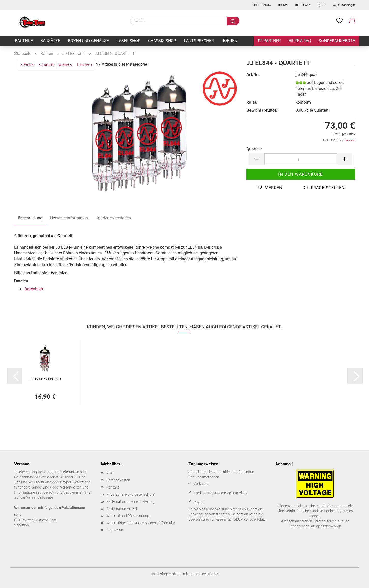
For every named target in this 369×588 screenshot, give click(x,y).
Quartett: (254, 149)
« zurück (46, 65)
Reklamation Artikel (122, 509)
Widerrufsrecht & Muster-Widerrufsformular (141, 523)
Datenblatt (34, 289)
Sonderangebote (337, 41)
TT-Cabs (303, 5)
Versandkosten (118, 480)
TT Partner (269, 41)
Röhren (229, 41)
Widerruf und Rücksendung (128, 516)
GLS (17, 515)
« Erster (27, 65)
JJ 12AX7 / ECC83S (45, 379)
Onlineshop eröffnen (166, 574)
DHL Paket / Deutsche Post (35, 520)
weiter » (65, 65)
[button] (352, 21)
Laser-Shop (128, 41)
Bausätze (50, 41)
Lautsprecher (199, 41)
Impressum (115, 530)
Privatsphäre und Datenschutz (130, 494)
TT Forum (262, 5)
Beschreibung (30, 218)
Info (283, 5)
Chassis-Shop (162, 41)
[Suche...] (233, 21)
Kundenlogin (344, 5)
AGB (110, 473)
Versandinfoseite (40, 497)
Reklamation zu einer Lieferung (130, 501)
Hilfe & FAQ (300, 41)
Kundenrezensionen (113, 218)
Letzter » (85, 65)
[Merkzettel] (340, 21)
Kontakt (113, 487)
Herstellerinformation (69, 218)
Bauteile (24, 41)
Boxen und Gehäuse (88, 41)
